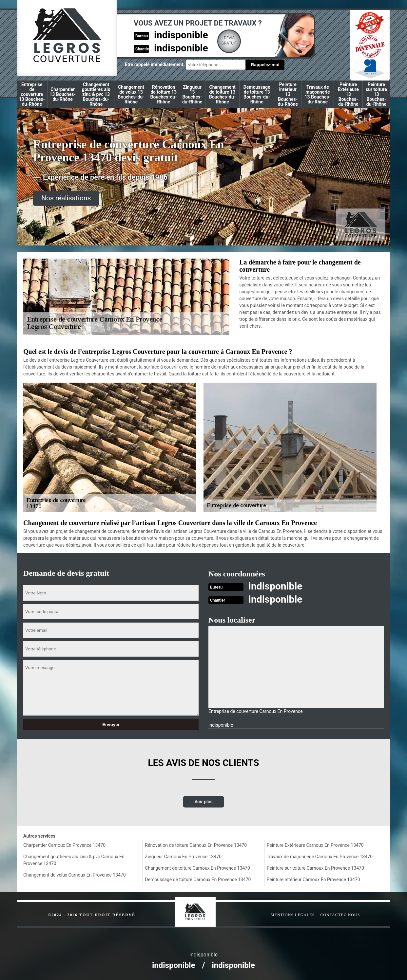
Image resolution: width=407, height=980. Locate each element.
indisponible (181, 35)
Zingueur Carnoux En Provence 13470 (183, 857)
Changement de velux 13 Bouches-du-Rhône (131, 94)
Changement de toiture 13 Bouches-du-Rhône (222, 94)
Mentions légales (293, 915)
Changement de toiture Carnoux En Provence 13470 (197, 868)
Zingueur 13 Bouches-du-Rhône (192, 94)
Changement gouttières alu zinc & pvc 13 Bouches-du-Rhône (96, 94)
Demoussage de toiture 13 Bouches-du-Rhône (257, 94)
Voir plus (203, 802)
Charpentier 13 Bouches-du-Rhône (63, 94)
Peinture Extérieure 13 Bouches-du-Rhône (348, 94)
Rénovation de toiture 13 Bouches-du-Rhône (164, 94)
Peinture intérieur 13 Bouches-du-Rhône (288, 94)
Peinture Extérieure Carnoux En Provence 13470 (315, 845)
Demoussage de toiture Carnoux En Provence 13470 (198, 880)
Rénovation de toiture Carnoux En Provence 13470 (196, 845)
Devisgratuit (229, 41)
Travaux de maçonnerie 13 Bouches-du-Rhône (318, 94)
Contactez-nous (340, 915)
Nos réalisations (66, 198)
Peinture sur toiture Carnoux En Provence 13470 (315, 868)
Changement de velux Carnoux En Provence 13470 (75, 875)
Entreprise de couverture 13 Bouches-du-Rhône (32, 94)
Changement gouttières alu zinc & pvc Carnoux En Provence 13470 (74, 860)
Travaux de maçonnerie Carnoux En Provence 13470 (320, 857)
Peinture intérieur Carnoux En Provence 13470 (313, 880)
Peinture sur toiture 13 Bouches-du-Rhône (376, 94)
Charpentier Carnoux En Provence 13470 (64, 845)
